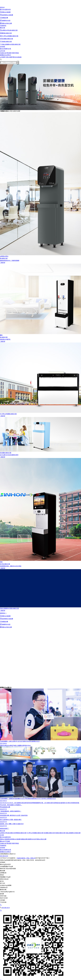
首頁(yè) (2, 7)
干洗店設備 (3, 902)
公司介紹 (3, 51)
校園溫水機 (24, 839)
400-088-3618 (4, 856)
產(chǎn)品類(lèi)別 (5, 9)
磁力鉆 (2, 881)
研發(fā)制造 (15, 53)
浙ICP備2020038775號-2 (42, 858)
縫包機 (2, 894)
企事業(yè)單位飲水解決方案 (8, 833)
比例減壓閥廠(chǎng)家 (7, 866)
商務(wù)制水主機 (41, 839)
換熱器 (2, 875)
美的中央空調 (4, 898)
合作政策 (3, 47)
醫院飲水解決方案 (21, 833)
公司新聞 (3, 57)
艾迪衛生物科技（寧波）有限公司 (26, 858)
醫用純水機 (3, 890)
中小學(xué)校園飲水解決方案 (35, 833)
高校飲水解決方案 (60, 833)
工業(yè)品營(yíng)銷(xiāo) (7, 892)
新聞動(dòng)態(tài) (5, 55)
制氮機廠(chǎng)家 (5, 877)
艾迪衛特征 (3, 25)
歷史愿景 (9, 53)
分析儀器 (3, 900)
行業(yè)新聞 (9, 57)
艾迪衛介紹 (3, 53)
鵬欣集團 (3, 871)
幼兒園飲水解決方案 (49, 833)
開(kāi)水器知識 (17, 57)
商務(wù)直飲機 (4, 839)
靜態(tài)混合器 (4, 879)
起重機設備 (3, 873)
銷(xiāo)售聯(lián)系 (5, 49)
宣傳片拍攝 (3, 896)
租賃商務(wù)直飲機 (15, 839)
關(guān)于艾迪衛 (5, 841)
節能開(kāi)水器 (32, 839)
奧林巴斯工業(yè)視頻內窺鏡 (8, 869)
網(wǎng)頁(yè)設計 (5, 864)
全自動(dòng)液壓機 (6, 885)
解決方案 (3, 28)
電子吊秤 (3, 883)
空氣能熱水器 (4, 887)
